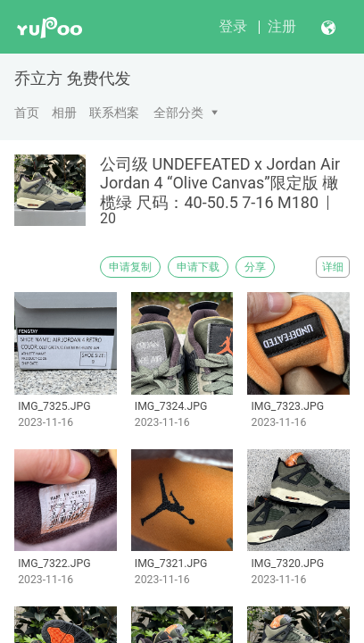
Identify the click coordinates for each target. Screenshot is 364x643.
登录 (233, 26)
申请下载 (198, 267)
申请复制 (130, 267)
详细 (333, 267)
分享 (255, 267)
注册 (282, 26)
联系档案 (114, 113)
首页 (27, 113)
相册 (64, 113)
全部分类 (178, 113)
